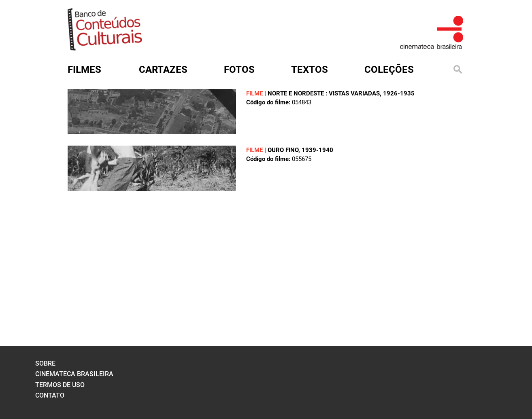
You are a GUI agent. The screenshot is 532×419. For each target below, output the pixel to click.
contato (50, 395)
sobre (45, 363)
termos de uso (60, 385)
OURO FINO (283, 150)
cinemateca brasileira (74, 374)
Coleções (389, 70)
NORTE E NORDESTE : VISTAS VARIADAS (324, 93)
